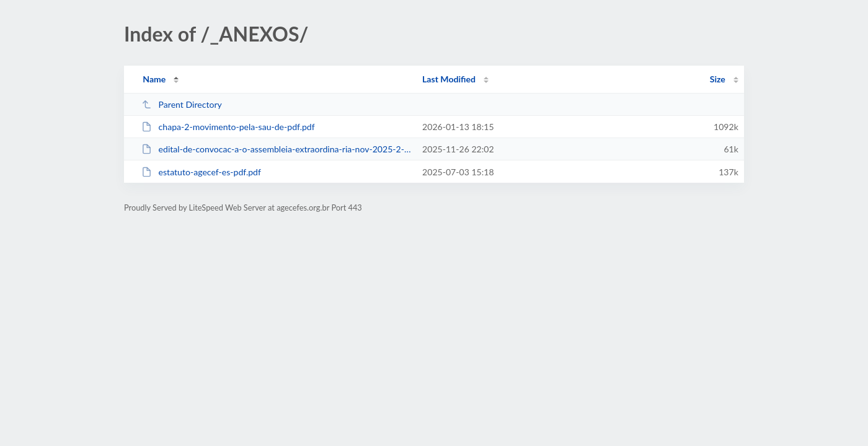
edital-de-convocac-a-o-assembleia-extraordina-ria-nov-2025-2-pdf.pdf (276, 149)
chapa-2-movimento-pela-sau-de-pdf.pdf (228, 127)
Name (154, 79)
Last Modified (449, 79)
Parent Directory (182, 104)
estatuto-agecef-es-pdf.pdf (201, 172)
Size (718, 79)
